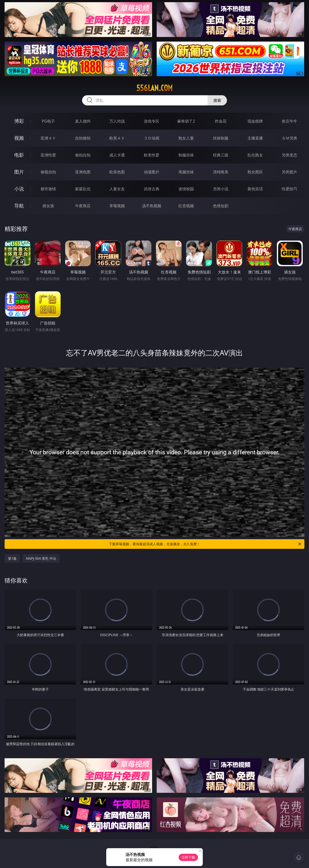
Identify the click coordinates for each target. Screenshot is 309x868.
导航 (19, 206)
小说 (19, 189)
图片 (19, 172)
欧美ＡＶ (117, 138)
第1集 (12, 558)
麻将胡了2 (186, 121)
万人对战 (117, 121)
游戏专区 (152, 121)
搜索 (217, 100)
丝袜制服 (221, 138)
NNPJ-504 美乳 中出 (41, 558)
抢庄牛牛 (289, 121)
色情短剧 (221, 206)
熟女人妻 (186, 138)
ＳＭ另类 (289, 138)
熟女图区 (255, 172)
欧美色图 (117, 172)
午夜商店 (83, 206)
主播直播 (255, 138)
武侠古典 (152, 189)
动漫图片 (152, 172)
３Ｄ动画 (152, 138)
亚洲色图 (83, 172)
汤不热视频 (152, 206)
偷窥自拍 (48, 172)
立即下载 (188, 857)
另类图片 (289, 172)
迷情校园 (186, 189)
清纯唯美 (221, 172)
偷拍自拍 (83, 155)
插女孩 (48, 206)
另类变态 (289, 155)
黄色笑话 (255, 189)
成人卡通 (117, 155)
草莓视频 (117, 206)
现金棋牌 (255, 121)
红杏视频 (186, 206)
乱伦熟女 (255, 155)
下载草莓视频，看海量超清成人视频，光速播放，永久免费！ (205, 544)
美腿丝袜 (186, 172)
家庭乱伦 (83, 189)
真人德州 (83, 121)
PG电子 (48, 121)
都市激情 (48, 189)
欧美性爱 (152, 155)
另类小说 (221, 189)
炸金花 (221, 121)
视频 (19, 138)
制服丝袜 (186, 155)
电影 (19, 155)
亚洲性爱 (48, 155)
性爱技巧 (289, 189)
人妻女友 (117, 189)
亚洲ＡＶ (48, 138)
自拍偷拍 (83, 138)
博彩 (19, 121)
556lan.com (154, 88)
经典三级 (221, 155)
